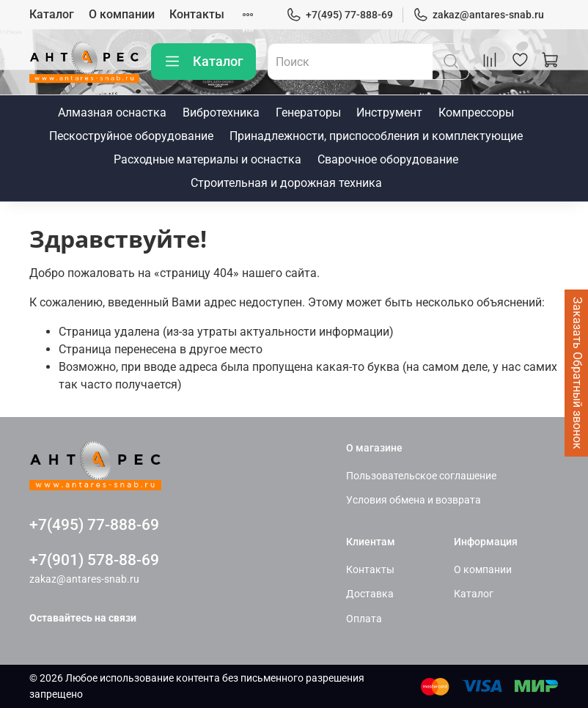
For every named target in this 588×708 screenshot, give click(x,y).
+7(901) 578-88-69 (94, 560)
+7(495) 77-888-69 (339, 15)
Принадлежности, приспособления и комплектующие (376, 136)
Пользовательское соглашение (421, 476)
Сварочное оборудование (388, 159)
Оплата (364, 619)
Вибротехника (221, 113)
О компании (122, 14)
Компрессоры (476, 113)
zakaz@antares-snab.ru (478, 15)
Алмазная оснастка (112, 113)
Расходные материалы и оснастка (207, 159)
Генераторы (308, 113)
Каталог (52, 14)
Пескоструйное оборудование (131, 136)
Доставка (370, 594)
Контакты (197, 14)
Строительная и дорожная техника (286, 183)
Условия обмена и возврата (414, 500)
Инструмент (389, 113)
